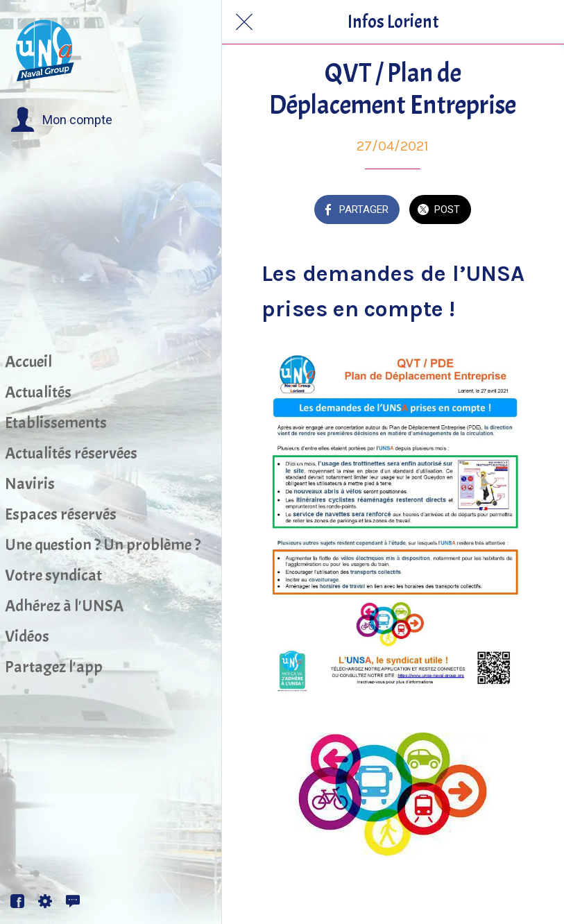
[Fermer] (244, 22)
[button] (61, 120)
